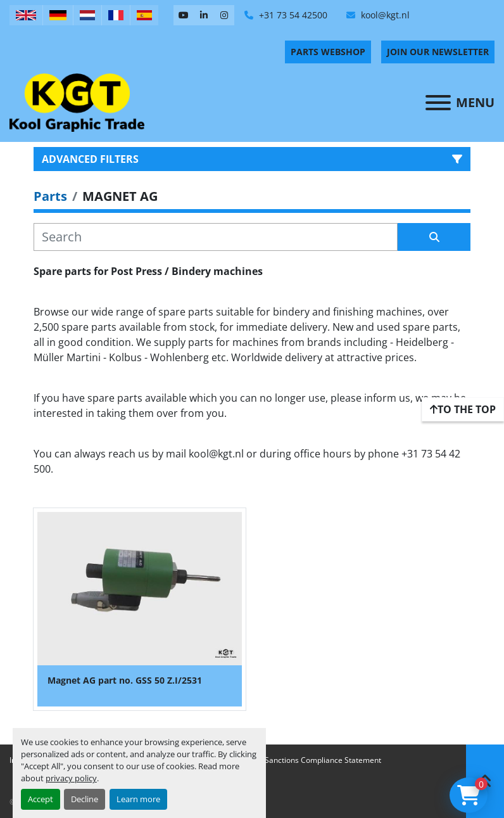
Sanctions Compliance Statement (323, 760)
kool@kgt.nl (384, 15)
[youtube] (184, 15)
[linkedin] (204, 15)
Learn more (138, 799)
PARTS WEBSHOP (328, 52)
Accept (41, 799)
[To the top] (463, 409)
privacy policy (71, 778)
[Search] (216, 237)
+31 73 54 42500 (292, 15)
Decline (85, 799)
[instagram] (224, 15)
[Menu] (438, 103)
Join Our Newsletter (438, 52)
